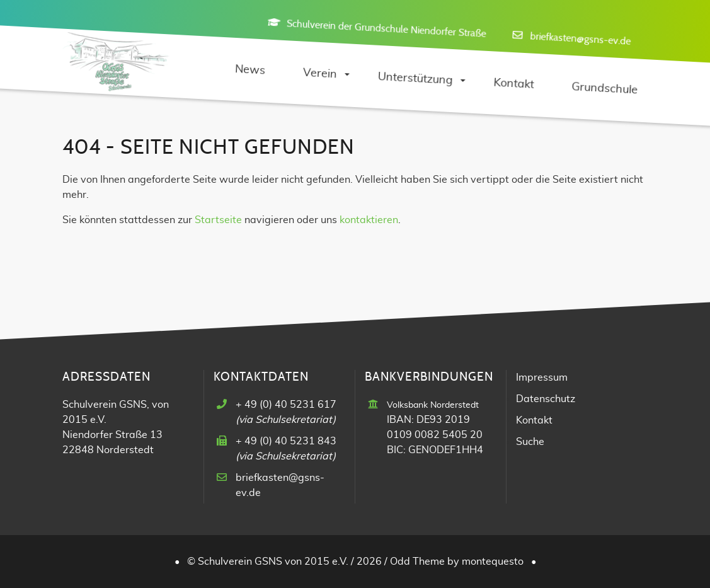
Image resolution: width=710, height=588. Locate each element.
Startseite (218, 220)
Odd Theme (417, 562)
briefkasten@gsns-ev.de (581, 38)
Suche (530, 442)
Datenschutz (546, 399)
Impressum (542, 378)
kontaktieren (369, 220)
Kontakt (534, 420)
